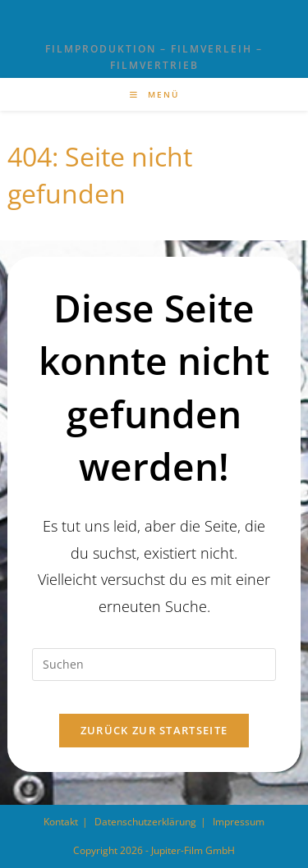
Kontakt (61, 822)
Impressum (239, 822)
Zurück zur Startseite (154, 730)
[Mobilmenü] (154, 94)
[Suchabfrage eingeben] (154, 665)
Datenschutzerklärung (145, 822)
